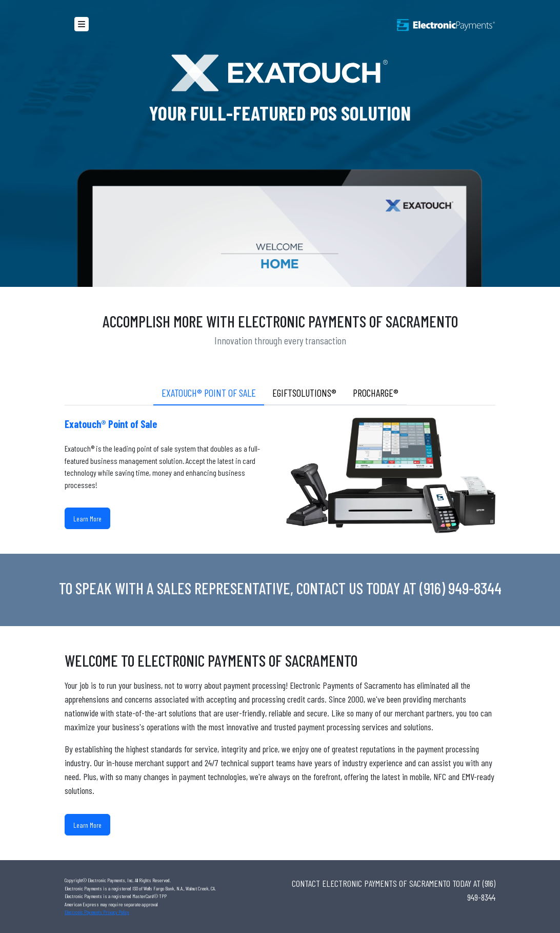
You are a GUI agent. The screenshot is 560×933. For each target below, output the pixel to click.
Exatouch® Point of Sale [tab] (209, 393)
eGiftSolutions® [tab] (304, 393)
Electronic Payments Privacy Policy (97, 912)
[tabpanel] (280, 480)
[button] (82, 24)
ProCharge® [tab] (376, 393)
